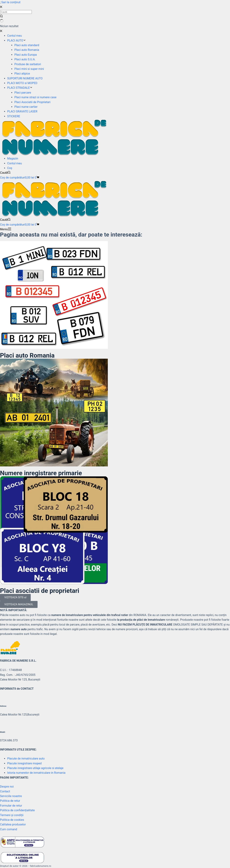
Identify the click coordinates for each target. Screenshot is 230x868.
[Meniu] (6, 229)
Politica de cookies (12, 820)
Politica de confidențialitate (17, 810)
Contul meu (15, 163)
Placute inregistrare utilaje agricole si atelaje (35, 768)
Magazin (13, 158)
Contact (5, 791)
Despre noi (7, 787)
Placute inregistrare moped (24, 763)
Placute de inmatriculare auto (26, 759)
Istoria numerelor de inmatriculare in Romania (36, 773)
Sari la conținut (11, 2)
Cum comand (9, 829)
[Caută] (5, 173)
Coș (10, 168)
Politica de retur (10, 801)
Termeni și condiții (12, 815)
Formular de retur (11, 806)
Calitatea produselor (13, 824)
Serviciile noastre (11, 796)
